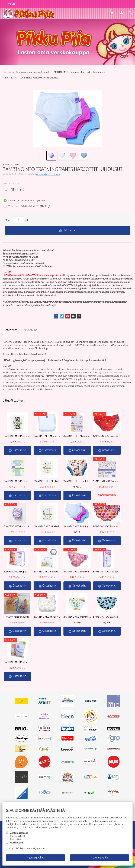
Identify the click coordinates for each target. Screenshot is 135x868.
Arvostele (48, 174)
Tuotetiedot (10, 330)
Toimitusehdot (25, 788)
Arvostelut (30, 330)
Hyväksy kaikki (100, 858)
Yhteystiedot (45, 788)
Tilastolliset (16, 839)
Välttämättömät (19, 833)
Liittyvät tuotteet (14, 400)
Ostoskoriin (69, 230)
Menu (8, 4)
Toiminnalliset (17, 836)
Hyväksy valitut (36, 858)
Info (10, 788)
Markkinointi (17, 843)
